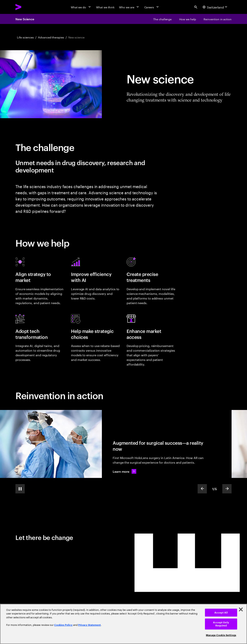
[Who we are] (129, 7)
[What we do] (81, 7)
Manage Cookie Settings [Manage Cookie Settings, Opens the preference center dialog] (221, 635)
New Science (25, 19)
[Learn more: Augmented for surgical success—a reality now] (124, 471)
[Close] (241, 609)
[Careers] (152, 7)
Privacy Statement (89, 625)
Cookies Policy (63, 625)
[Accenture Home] (27, 7)
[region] (123, 624)
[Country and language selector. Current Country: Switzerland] (215, 7)
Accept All (221, 613)
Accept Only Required (221, 624)
